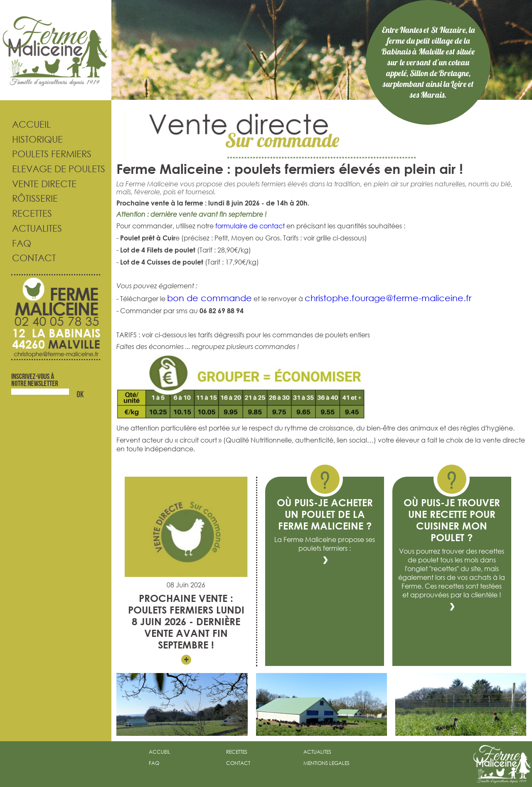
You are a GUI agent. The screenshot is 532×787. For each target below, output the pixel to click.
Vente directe (38, 184)
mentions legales (326, 763)
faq (154, 763)
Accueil (25, 124)
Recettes (26, 213)
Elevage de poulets (53, 169)
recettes (237, 752)
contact (238, 763)
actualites (317, 752)
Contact (28, 258)
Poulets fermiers (46, 154)
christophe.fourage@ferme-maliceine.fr (388, 298)
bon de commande (209, 298)
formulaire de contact (250, 226)
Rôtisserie (29, 198)
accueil (160, 752)
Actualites (31, 228)
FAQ (16, 243)
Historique (31, 139)
